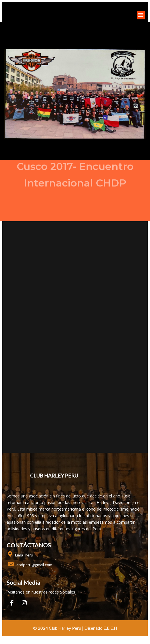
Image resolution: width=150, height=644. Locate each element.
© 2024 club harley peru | (59, 628)
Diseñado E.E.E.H (101, 628)
